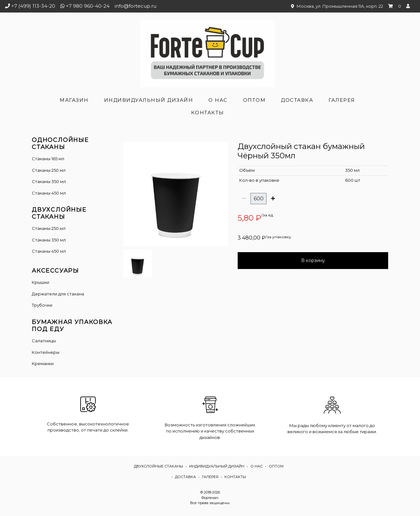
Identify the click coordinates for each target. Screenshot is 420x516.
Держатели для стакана (58, 294)
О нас (218, 100)
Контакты (208, 113)
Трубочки (42, 305)
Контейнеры (46, 352)
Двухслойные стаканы (158, 466)
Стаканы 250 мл (49, 170)
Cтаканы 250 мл (49, 228)
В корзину (313, 260)
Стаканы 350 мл (49, 181)
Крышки (40, 282)
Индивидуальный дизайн (149, 100)
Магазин (74, 100)
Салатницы (44, 341)
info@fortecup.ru (136, 6)
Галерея (342, 100)
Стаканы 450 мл (49, 193)
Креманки (43, 363)
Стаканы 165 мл (48, 159)
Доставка (297, 100)
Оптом (254, 100)
